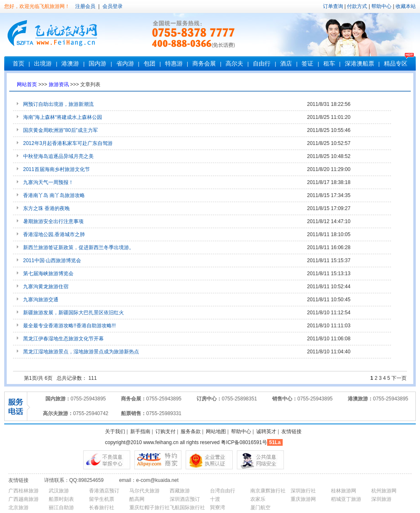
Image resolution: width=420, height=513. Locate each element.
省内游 (125, 63)
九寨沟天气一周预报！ (48, 182)
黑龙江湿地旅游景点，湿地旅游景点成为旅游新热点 (81, 352)
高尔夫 (234, 63)
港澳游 (70, 63)
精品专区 (396, 63)
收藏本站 (406, 6)
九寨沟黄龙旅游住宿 (46, 287)
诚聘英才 (266, 431)
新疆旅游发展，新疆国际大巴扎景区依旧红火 (73, 313)
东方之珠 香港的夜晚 (46, 208)
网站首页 (27, 84)
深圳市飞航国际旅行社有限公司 (55, 35)
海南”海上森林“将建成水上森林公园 (63, 117)
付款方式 (357, 6)
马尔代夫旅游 (144, 491)
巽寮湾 (218, 508)
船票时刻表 (61, 499)
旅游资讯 (59, 84)
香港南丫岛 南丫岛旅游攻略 (54, 195)
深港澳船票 (360, 63)
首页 (18, 63)
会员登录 (111, 6)
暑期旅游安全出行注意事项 (53, 221)
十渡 (215, 499)
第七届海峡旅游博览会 (48, 274)
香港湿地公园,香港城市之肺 (54, 234)
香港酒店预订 (104, 491)
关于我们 (115, 431)
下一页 (399, 378)
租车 (329, 63)
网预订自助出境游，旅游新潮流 (58, 104)
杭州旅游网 (384, 491)
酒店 (286, 63)
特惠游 (174, 63)
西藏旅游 (180, 491)
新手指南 (140, 431)
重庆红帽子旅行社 (150, 508)
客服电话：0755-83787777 (194, 35)
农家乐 (258, 499)
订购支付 (165, 431)
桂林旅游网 (344, 491)
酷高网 (137, 499)
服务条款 (191, 431)
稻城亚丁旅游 (346, 499)
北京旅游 (18, 508)
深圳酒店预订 (185, 499)
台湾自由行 (223, 491)
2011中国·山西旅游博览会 (52, 260)
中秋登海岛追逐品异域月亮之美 (58, 156)
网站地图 (216, 431)
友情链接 (291, 431)
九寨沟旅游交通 (41, 300)
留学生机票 (102, 499)
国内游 (97, 63)
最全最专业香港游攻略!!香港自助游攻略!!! (70, 326)
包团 (150, 63)
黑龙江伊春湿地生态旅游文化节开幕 (63, 339)
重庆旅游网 (303, 499)
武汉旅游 (59, 491)
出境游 (43, 63)
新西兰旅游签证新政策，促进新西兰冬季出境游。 (79, 247)
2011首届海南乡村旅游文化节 (56, 169)
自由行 (262, 63)
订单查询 (333, 6)
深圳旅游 (381, 499)
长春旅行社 (102, 508)
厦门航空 (260, 508)
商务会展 (204, 63)
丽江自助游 (61, 508)
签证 (307, 63)
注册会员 (85, 6)
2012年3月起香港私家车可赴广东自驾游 (68, 143)
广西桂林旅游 (24, 491)
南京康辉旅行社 (268, 491)
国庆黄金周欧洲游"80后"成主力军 (60, 130)
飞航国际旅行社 (187, 508)
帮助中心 (381, 6)
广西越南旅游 (24, 499)
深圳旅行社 (303, 491)
